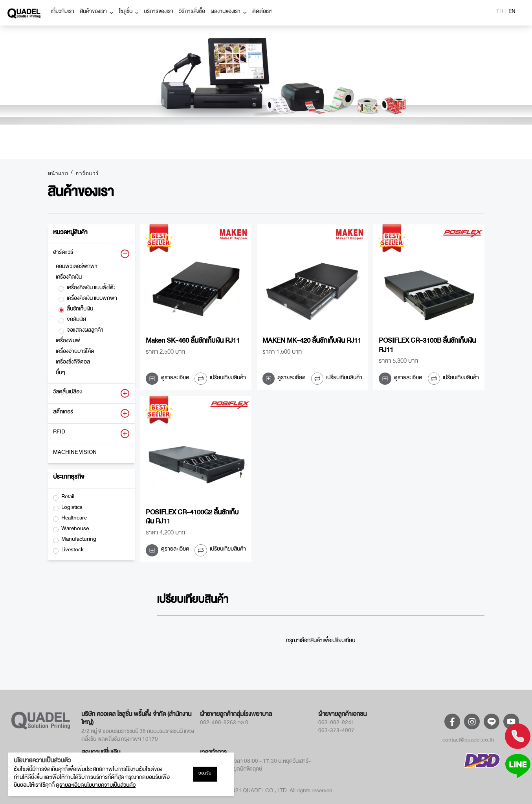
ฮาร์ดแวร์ (87, 174)
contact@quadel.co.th (468, 741)
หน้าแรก (58, 174)
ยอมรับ (205, 774)
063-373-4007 (336, 732)
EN (512, 13)
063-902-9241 (336, 724)
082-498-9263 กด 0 (224, 724)
